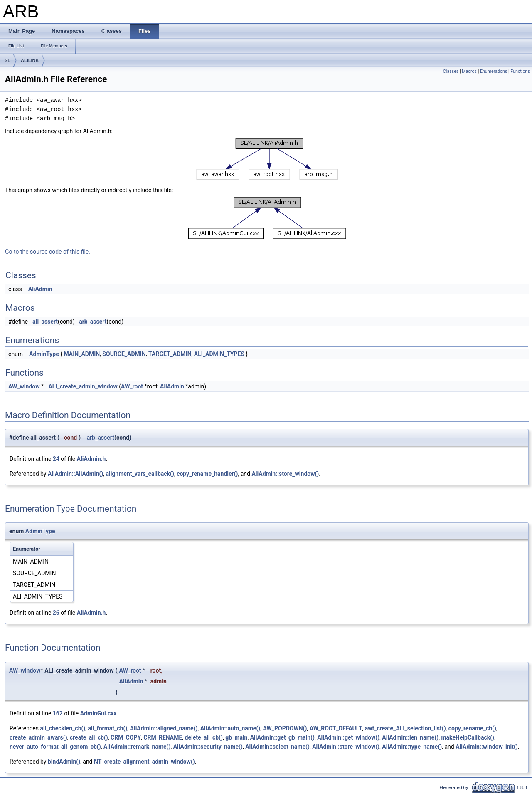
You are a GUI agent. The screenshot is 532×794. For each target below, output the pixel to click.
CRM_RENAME (163, 737)
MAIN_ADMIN (82, 354)
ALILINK (30, 60)
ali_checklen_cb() (63, 728)
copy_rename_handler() (207, 474)
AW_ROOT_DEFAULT (336, 728)
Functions (520, 71)
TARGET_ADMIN (170, 354)
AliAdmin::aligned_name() (164, 728)
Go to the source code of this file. (48, 252)
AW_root (132, 386)
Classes (451, 71)
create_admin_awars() (38, 737)
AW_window (24, 386)
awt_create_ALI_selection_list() (405, 728)
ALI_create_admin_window (83, 386)
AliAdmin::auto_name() (230, 728)
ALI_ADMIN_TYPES (219, 354)
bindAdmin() (64, 762)
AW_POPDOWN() (285, 728)
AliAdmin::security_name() (208, 747)
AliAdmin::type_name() (412, 747)
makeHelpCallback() (468, 737)
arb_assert (93, 322)
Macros (469, 71)
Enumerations (494, 71)
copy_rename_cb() (472, 728)
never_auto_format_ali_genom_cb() (55, 747)
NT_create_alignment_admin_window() (144, 762)
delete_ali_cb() (204, 737)
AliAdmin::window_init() (487, 747)
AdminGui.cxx (99, 713)
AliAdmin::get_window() (348, 737)
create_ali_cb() (89, 737)
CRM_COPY (126, 737)
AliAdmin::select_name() (277, 747)
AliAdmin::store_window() (285, 474)
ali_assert (45, 322)
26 (56, 613)
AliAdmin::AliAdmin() (75, 474)
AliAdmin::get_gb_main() (282, 737)
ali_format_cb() (108, 728)
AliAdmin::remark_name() (137, 747)
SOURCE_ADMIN (124, 354)
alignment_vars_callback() (140, 474)
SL (7, 60)
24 (56, 459)
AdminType (44, 354)
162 (58, 713)
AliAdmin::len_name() (410, 737)
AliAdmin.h (91, 459)
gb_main (236, 737)
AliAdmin (40, 289)
